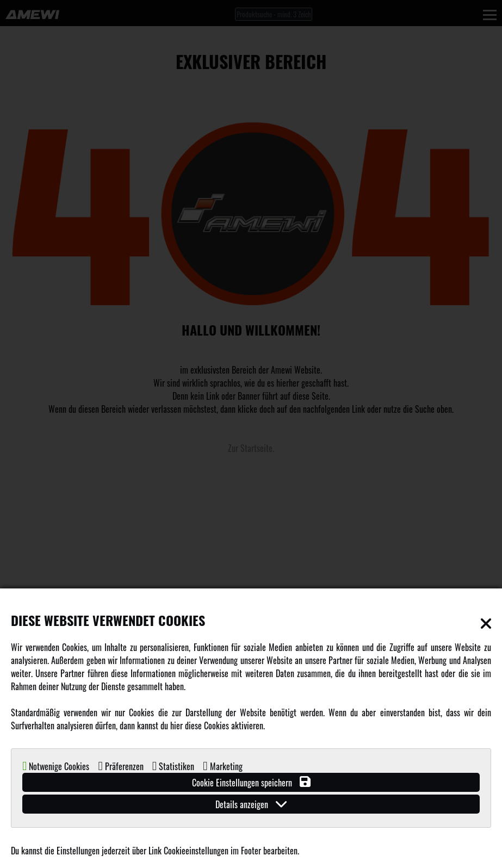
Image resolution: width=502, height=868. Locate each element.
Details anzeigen (251, 804)
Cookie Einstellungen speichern (251, 782)
